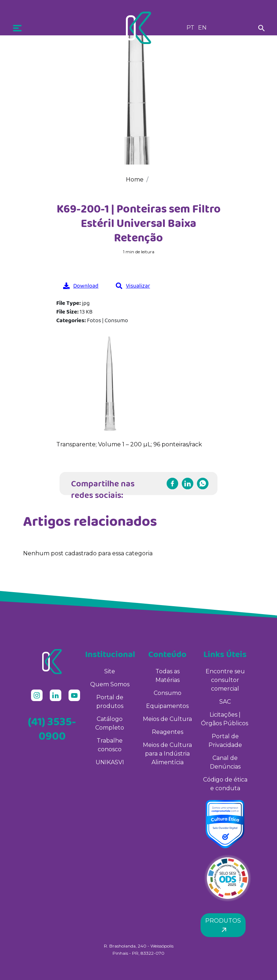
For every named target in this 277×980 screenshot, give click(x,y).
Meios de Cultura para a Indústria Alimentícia (167, 754)
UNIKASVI (110, 762)
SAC (225, 702)
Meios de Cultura (167, 719)
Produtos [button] (223, 925)
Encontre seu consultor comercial (225, 680)
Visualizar (133, 286)
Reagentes (168, 732)
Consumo (168, 693)
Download (81, 286)
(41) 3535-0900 (52, 729)
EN (202, 28)
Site (110, 671)
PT (190, 28)
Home (135, 180)
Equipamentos (167, 706)
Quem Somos (110, 684)
